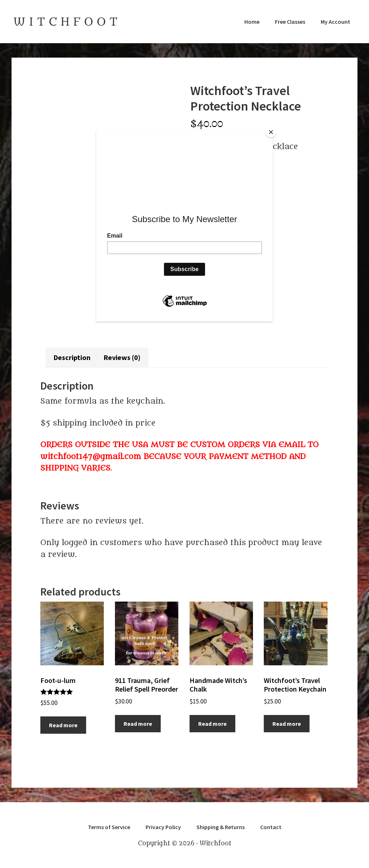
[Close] (271, 132)
